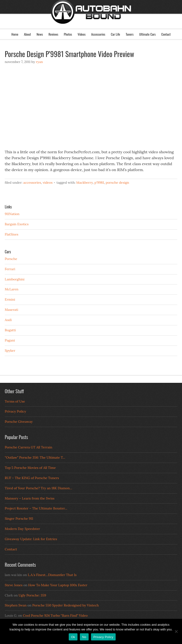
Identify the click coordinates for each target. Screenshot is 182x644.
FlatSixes (11, 234)
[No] (176, 631)
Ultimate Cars (147, 34)
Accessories (98, 34)
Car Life (116, 34)
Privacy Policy (15, 411)
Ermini (10, 299)
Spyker (10, 351)
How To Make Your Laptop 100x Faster (58, 585)
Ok (73, 637)
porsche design (117, 183)
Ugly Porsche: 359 (32, 595)
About (27, 34)
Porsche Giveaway (19, 422)
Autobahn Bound (91, 19)
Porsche (11, 259)
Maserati (11, 310)
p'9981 (99, 183)
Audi (8, 320)
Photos (68, 34)
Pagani (10, 340)
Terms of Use (15, 401)
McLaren (12, 289)
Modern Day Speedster (22, 529)
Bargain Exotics (17, 224)
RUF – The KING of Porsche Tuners (32, 478)
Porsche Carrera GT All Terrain (29, 447)
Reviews (53, 34)
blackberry (84, 183)
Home (15, 34)
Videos (82, 34)
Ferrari (10, 269)
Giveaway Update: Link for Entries (31, 539)
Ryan (39, 62)
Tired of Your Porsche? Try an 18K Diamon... (39, 488)
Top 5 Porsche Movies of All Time (30, 468)
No (84, 637)
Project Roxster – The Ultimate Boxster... (36, 508)
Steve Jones (14, 585)
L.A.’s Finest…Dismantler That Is (52, 575)
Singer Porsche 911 (19, 519)
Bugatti (10, 330)
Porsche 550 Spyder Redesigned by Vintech (65, 605)
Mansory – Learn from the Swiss (30, 498)
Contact (166, 34)
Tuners (130, 34)
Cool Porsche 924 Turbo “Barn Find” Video (55, 615)
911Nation (12, 214)
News (40, 34)
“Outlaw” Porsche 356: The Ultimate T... (35, 457)
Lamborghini (15, 279)
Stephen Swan (16, 605)
